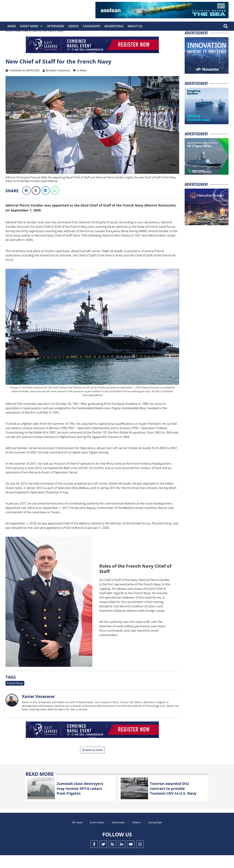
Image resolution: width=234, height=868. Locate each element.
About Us (135, 26)
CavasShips (92, 26)
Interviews (56, 26)
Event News (31, 26)
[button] (225, 26)
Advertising (114, 26)
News (12, 26)
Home (9, 44)
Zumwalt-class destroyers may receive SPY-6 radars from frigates (83, 801)
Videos (73, 26)
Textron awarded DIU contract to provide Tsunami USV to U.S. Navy (176, 801)
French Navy (14, 696)
